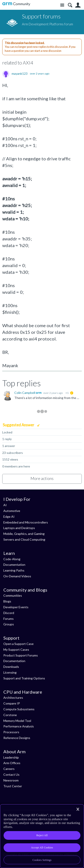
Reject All (42, 835)
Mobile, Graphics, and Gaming (24, 534)
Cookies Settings (42, 860)
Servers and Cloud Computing (24, 539)
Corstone (10, 715)
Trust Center (13, 786)
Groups (9, 624)
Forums (9, 619)
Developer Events (16, 607)
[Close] (78, 809)
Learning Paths (14, 570)
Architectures (13, 698)
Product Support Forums (21, 655)
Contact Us (11, 774)
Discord (9, 613)
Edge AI (9, 517)
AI (5, 505)
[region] (42, 836)
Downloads (11, 667)
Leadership (11, 757)
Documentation (14, 565)
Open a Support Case (18, 644)
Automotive (12, 511)
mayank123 (20, 74)
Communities (13, 595)
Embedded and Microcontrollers (26, 522)
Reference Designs (17, 738)
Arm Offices (12, 763)
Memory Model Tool (17, 721)
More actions (42, 478)
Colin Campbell (25, 393)
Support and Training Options (24, 678)
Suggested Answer (19, 425)
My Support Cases (16, 649)
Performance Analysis (19, 726)
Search (70, 5)
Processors (11, 732)
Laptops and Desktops (19, 528)
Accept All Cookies (42, 848)
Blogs (7, 601)
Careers (9, 769)
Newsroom (11, 780)
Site (62, 5)
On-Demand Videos (17, 576)
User (78, 5)
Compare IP (12, 703)
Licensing (10, 672)
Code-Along (12, 559)
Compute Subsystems (19, 709)
